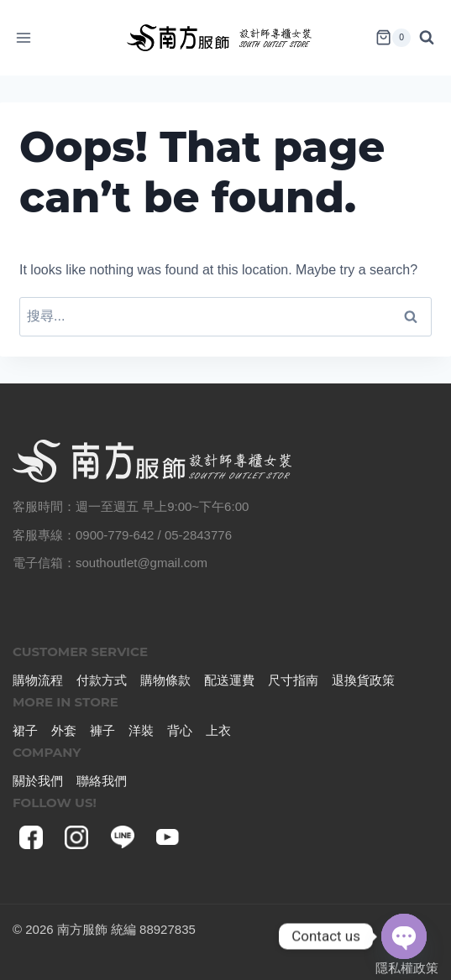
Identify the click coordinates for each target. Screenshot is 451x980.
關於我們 (38, 781)
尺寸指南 (293, 680)
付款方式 (102, 680)
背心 (180, 730)
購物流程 (38, 680)
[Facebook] (31, 837)
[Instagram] (76, 837)
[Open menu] (24, 37)
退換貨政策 (363, 680)
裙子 (25, 730)
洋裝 (141, 730)
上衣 (218, 730)
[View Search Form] (431, 38)
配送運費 (229, 680)
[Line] (123, 837)
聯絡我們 (102, 781)
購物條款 (165, 680)
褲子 (102, 730)
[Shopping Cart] (393, 38)
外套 (64, 730)
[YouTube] (168, 837)
